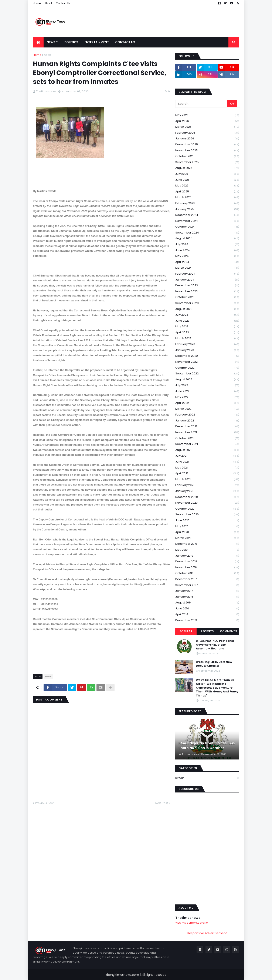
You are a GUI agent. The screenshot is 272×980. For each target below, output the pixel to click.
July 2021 (207, 456)
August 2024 (207, 239)
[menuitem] (38, 42)
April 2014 (207, 614)
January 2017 (207, 591)
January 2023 (207, 350)
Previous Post (44, 803)
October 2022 (207, 368)
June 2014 (207, 609)
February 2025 (207, 203)
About (48, 3)
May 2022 (207, 397)
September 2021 (207, 444)
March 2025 (207, 197)
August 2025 (207, 168)
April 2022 (207, 403)
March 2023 (207, 339)
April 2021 (207, 474)
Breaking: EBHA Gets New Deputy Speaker (214, 664)
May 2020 (207, 527)
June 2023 (207, 321)
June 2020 (207, 521)
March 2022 (207, 409)
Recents (207, 631)
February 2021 (207, 485)
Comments (229, 631)
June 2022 (207, 391)
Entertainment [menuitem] (97, 42)
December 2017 (207, 579)
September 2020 (207, 515)
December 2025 (207, 145)
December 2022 (207, 356)
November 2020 (207, 503)
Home (37, 3)
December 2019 (207, 544)
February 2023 (207, 344)
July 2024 (207, 244)
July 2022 (207, 385)
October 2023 (207, 297)
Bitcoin (207, 778)
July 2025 (207, 174)
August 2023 (207, 309)
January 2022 (207, 421)
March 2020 (207, 538)
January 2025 (207, 209)
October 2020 (207, 509)
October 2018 (207, 573)
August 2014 (207, 603)
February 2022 (207, 415)
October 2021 (207, 438)
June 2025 (207, 180)
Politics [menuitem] (71, 42)
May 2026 (207, 115)
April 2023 (207, 333)
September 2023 (207, 303)
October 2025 (207, 156)
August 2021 (207, 450)
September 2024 (207, 233)
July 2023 (207, 315)
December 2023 (207, 286)
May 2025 (207, 186)
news (48, 55)
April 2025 (207, 192)
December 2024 (207, 215)
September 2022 (207, 374)
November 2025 (207, 151)
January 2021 (207, 491)
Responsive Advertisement (207, 933)
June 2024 (207, 250)
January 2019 (207, 556)
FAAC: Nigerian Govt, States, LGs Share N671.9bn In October (207, 746)
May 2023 (207, 327)
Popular (186, 631)
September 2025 (207, 162)
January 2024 (207, 280)
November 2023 (207, 292)
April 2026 (207, 121)
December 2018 (207, 562)
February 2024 (207, 274)
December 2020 (207, 497)
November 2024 (207, 221)
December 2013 (207, 620)
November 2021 (207, 432)
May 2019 (207, 550)
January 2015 (207, 597)
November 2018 (207, 568)
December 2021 (207, 426)
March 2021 (207, 479)
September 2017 (207, 585)
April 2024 (207, 262)
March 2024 (207, 268)
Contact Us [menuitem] (125, 42)
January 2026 (207, 139)
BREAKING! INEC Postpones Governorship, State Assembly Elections (215, 645)
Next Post (162, 803)
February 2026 (207, 133)
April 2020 (207, 532)
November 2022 (207, 362)
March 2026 (207, 127)
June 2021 (207, 462)
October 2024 (207, 227)
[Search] (201, 104)
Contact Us (63, 3)
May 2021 (207, 468)
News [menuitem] (51, 42)
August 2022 (207, 380)
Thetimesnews (188, 918)
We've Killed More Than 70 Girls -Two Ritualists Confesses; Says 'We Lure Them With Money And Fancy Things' (217, 688)
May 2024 (207, 256)
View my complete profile (191, 923)
